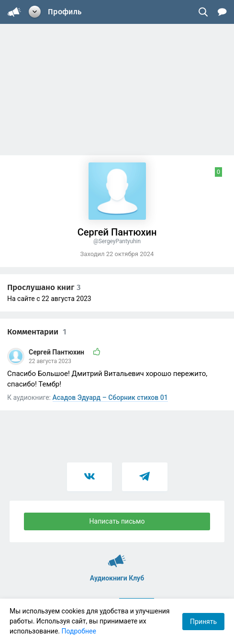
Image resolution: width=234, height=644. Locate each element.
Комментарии (37, 332)
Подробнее (79, 631)
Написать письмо (117, 521)
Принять (203, 622)
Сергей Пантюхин (57, 352)
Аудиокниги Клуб (117, 557)
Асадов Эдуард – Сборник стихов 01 (110, 397)
